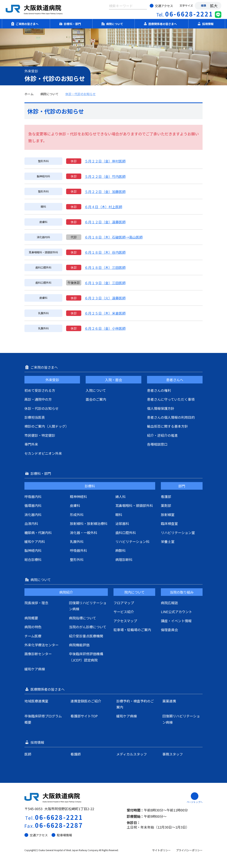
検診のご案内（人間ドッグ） (47, 426)
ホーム (29, 94)
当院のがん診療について (88, 627)
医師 (28, 754)
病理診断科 (124, 559)
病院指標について (83, 618)
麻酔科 (121, 550)
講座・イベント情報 (176, 621)
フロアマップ (124, 603)
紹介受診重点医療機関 (86, 636)
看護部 (166, 496)
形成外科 (77, 515)
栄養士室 (168, 541)
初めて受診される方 (40, 390)
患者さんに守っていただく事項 (171, 399)
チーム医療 (33, 636)
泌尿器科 (122, 523)
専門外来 (31, 444)
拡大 (214, 6)
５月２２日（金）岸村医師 (105, 161)
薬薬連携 (169, 701)
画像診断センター (38, 654)
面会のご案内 (96, 399)
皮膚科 (75, 505)
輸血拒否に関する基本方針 (168, 426)
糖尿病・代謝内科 (38, 533)
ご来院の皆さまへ (26, 24)
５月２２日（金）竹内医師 (105, 176)
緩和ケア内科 (35, 541)
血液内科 (31, 523)
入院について (96, 390)
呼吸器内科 (33, 496)
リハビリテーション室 (178, 533)
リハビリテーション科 (132, 541)
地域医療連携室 (36, 701)
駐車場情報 (62, 835)
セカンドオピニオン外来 (43, 453)
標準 (204, 5)
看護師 (76, 754)
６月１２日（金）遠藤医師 (105, 222)
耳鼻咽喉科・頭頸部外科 (134, 505)
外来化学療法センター (41, 645)
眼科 (119, 515)
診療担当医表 (35, 417)
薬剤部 (166, 505)
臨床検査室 (169, 523)
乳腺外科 (77, 541)
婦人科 (121, 496)
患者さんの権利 (159, 390)
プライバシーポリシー (189, 850)
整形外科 (77, 559)
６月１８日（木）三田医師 (105, 267)
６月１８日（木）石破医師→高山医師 (114, 237)
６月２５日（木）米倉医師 (105, 313)
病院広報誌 (169, 603)
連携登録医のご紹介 (86, 701)
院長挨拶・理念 (36, 603)
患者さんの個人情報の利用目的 (171, 417)
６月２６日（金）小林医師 (105, 328)
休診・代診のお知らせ (81, 94)
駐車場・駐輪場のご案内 (132, 630)
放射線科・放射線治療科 (89, 523)
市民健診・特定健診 (40, 435)
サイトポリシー (161, 850)
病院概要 (31, 618)
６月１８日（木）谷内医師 (105, 252)
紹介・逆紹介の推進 (162, 435)
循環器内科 (33, 505)
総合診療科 (33, 559)
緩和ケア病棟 (35, 669)
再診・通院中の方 (38, 399)
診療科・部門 (71, 24)
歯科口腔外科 (126, 533)
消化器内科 (33, 515)
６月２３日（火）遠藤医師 (105, 298)
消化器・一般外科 (84, 533)
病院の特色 (33, 627)
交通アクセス (161, 6)
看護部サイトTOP (84, 716)
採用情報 (207, 24)
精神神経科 (78, 496)
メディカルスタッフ (132, 754)
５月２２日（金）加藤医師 (105, 192)
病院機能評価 (79, 645)
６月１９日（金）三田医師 (105, 283)
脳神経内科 (33, 550)
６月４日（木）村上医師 (103, 207)
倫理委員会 (169, 630)
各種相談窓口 (157, 444)
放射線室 (168, 515)
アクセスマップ (125, 621)
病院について (113, 24)
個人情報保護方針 (161, 408)
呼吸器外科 (78, 550)
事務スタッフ (173, 754)
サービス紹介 (124, 612)
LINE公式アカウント (177, 612)
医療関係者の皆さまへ (161, 24)
